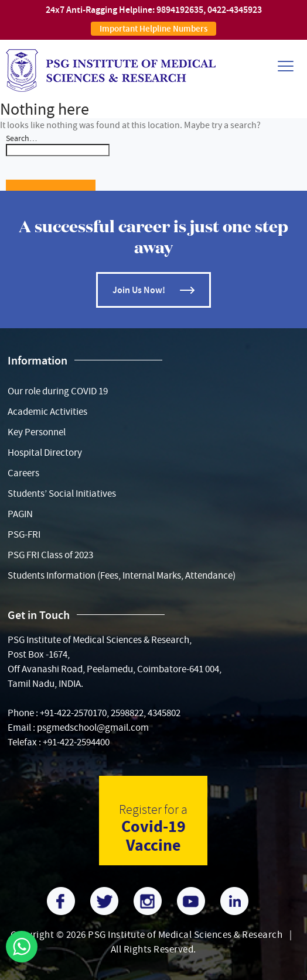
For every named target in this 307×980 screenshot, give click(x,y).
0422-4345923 (235, 10)
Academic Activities (47, 412)
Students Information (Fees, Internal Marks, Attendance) (122, 575)
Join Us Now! (139, 290)
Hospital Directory (45, 453)
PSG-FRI (24, 534)
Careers (23, 473)
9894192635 (180, 10)
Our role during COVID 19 (58, 391)
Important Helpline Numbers (153, 29)
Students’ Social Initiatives (62, 494)
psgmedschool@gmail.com (93, 728)
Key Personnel (37, 432)
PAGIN (20, 514)
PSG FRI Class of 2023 (50, 555)
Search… (21, 138)
